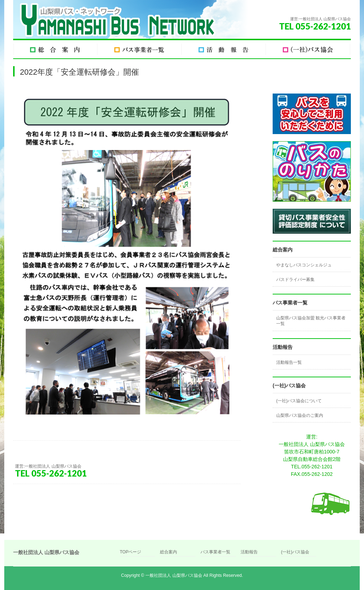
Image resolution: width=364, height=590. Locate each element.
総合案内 (168, 552)
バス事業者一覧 (215, 552)
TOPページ (130, 552)
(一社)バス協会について (299, 401)
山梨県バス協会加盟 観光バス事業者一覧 (311, 321)
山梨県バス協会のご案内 (300, 415)
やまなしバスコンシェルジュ (304, 265)
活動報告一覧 (289, 362)
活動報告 (249, 552)
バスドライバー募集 (295, 280)
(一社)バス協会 (295, 552)
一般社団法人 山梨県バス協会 (174, 575)
